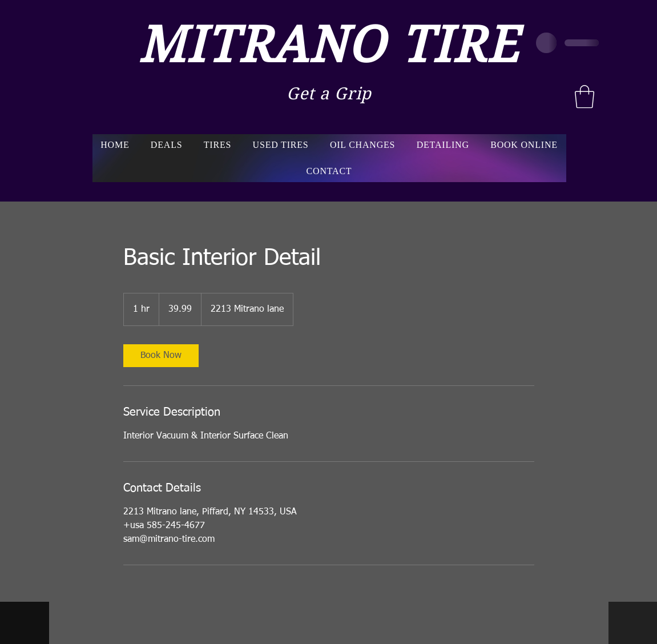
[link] (161, 356)
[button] (585, 96)
